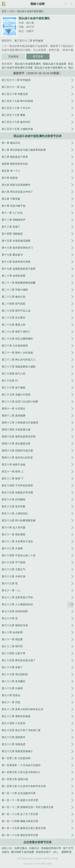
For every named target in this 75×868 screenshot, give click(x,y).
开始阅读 (13, 57)
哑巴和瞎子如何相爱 (23, 852)
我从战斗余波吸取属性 (28, 64)
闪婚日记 (34, 848)
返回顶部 (70, 605)
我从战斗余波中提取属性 (30, 11)
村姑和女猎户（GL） (48, 852)
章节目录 (38, 57)
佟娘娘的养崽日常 (51, 848)
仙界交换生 (21, 848)
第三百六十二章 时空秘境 (29, 41)
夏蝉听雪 (67, 852)
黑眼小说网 (37, 4)
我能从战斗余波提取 (55, 64)
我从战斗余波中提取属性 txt (51, 68)
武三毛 (30, 23)
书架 (4, 4)
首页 (4, 11)
